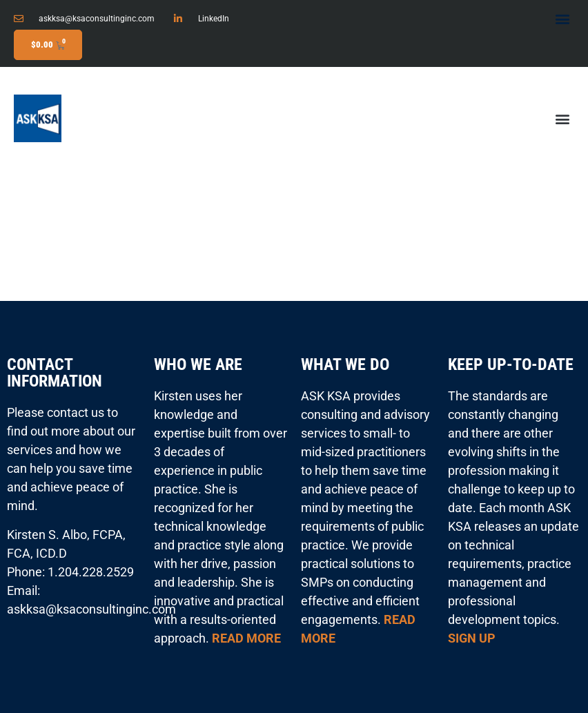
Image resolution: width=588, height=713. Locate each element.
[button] (563, 18)
